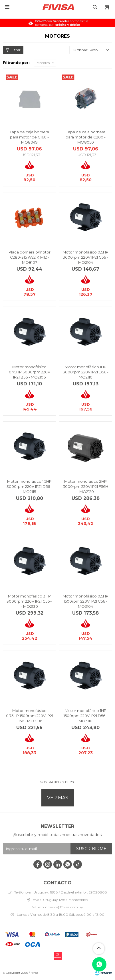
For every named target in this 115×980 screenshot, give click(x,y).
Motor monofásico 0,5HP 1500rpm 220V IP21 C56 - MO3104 (85, 601)
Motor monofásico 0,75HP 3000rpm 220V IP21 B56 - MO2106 (30, 372)
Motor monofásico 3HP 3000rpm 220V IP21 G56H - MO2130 (30, 601)
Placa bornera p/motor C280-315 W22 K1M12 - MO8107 (30, 257)
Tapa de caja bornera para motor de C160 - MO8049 (29, 137)
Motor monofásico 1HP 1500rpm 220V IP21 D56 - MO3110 (86, 716)
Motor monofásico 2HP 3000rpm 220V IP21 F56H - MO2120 (85, 486)
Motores (43, 63)
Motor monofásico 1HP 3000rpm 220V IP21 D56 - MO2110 (86, 372)
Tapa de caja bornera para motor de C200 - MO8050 (86, 137)
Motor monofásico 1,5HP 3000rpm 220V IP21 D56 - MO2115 (29, 486)
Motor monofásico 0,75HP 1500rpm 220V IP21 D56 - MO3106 (30, 716)
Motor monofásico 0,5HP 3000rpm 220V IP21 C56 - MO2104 (85, 257)
